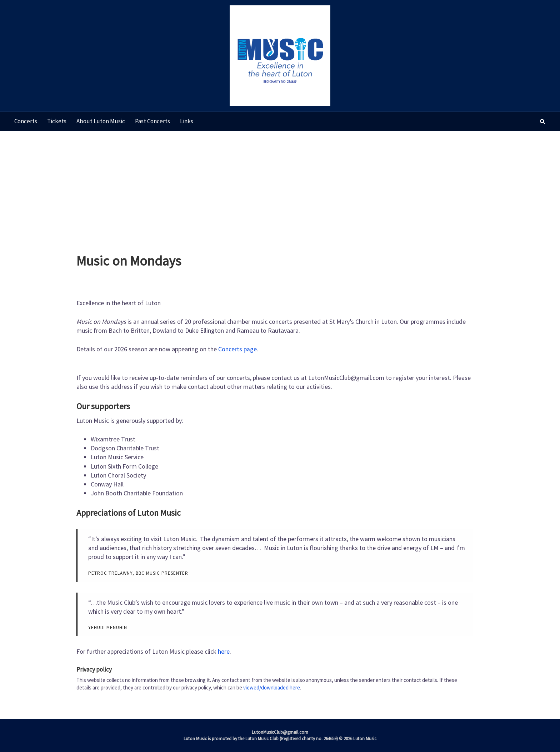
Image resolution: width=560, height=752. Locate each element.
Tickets (57, 121)
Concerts (26, 121)
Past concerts (152, 121)
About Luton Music (101, 121)
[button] (543, 122)
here (224, 651)
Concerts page (237, 349)
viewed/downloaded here (272, 687)
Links (187, 121)
